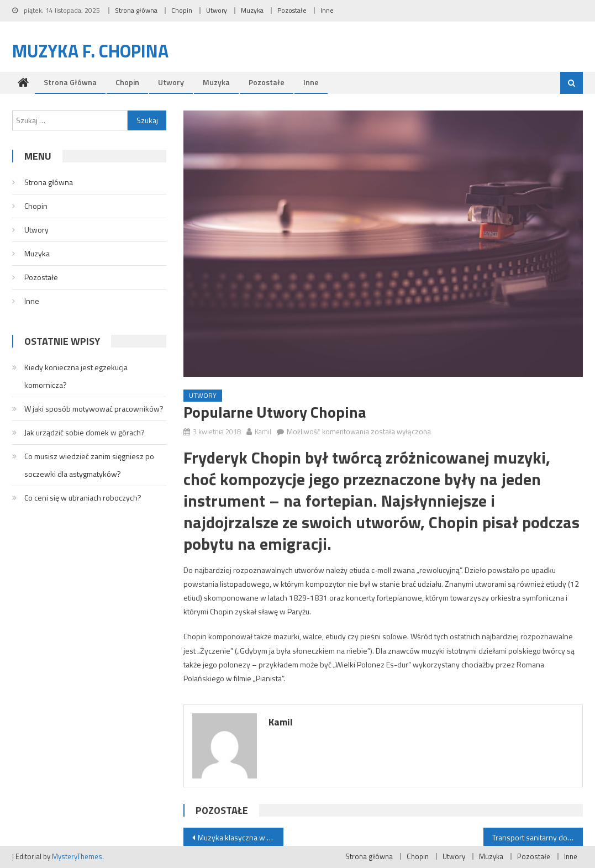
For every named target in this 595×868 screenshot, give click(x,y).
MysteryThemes (77, 856)
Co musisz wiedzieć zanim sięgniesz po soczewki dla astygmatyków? (89, 465)
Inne (327, 10)
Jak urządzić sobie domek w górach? (85, 432)
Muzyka (252, 10)
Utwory (217, 10)
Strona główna (136, 10)
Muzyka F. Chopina (90, 51)
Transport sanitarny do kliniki (538, 837)
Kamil (263, 432)
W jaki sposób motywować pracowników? (94, 409)
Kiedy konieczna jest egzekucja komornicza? (76, 376)
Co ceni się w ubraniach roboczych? (83, 498)
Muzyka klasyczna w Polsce (241, 837)
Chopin (182, 10)
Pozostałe (292, 10)
